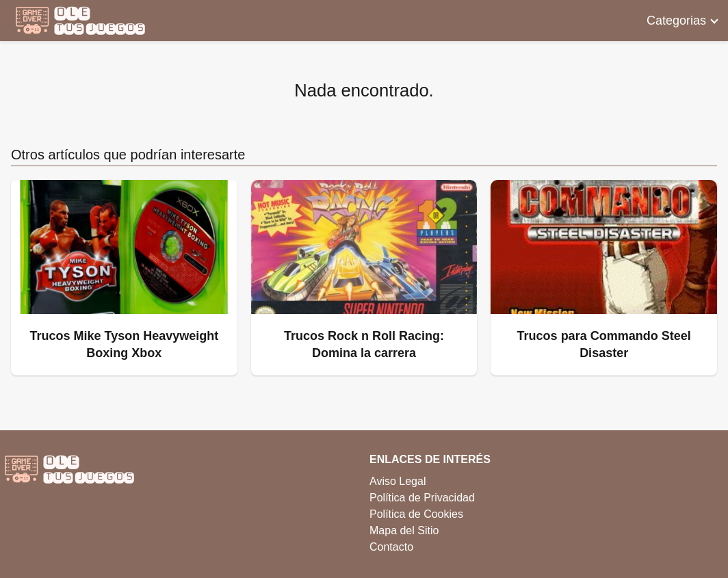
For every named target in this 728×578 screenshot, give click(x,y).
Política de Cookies (416, 514)
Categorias (676, 21)
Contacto (391, 547)
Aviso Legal (398, 481)
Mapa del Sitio (404, 530)
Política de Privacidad (422, 498)
